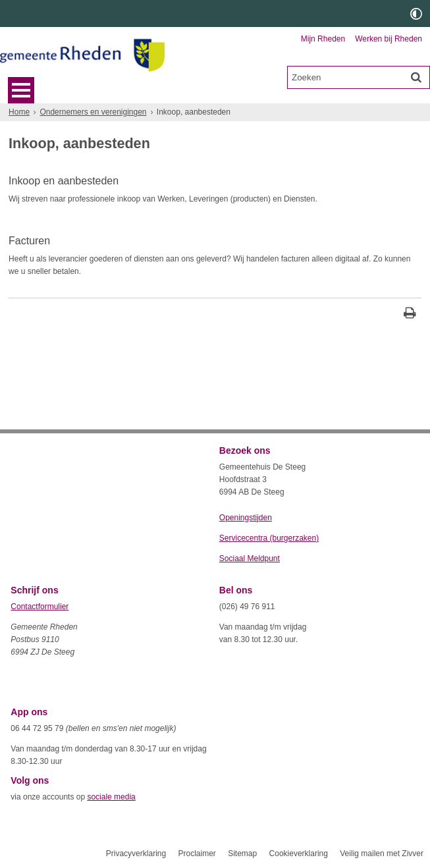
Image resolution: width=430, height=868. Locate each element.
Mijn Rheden (323, 39)
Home (19, 112)
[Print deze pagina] (410, 314)
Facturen (29, 241)
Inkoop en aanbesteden (64, 181)
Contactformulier (40, 607)
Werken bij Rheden (389, 39)
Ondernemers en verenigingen (93, 112)
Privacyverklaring (136, 854)
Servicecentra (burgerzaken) (269, 538)
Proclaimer (197, 854)
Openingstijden (246, 518)
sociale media (111, 797)
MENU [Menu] (21, 90)
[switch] (416, 14)
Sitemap (242, 854)
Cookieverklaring (299, 854)
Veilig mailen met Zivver (382, 854)
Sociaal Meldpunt (250, 558)
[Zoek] (416, 77)
